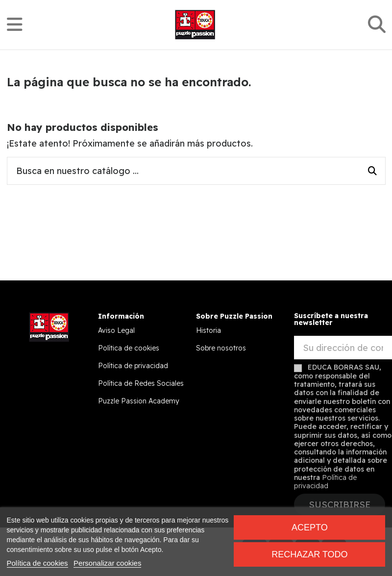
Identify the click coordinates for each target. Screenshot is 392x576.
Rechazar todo (309, 554)
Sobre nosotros (221, 348)
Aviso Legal (116, 330)
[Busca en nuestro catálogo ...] (372, 171)
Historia (208, 330)
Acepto (310, 527)
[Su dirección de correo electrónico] (343, 348)
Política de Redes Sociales (141, 383)
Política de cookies (129, 348)
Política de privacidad (133, 366)
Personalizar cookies (107, 563)
